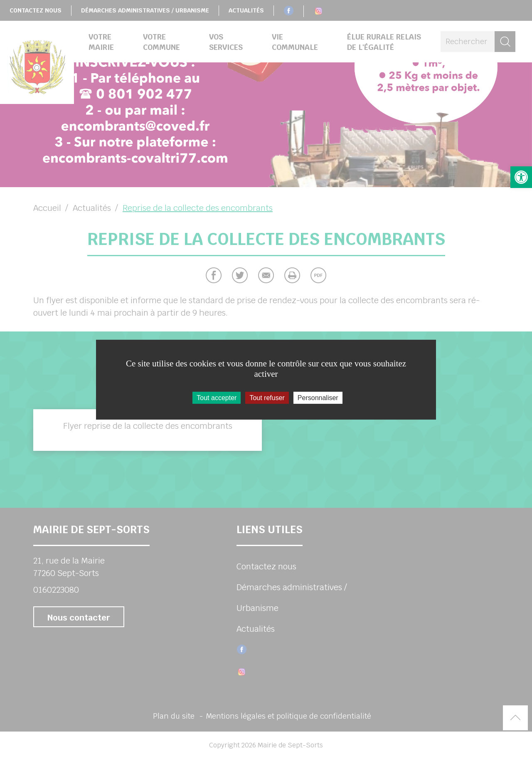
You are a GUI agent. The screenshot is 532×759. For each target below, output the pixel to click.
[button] (521, 177)
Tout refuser (267, 397)
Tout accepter (217, 397)
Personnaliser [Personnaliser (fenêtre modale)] (318, 397)
